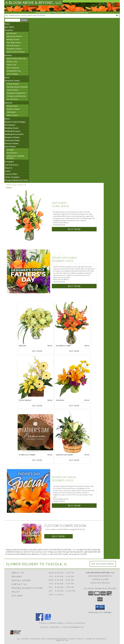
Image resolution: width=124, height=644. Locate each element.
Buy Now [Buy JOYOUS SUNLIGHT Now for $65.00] (37, 406)
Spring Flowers (12, 106)
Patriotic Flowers (12, 143)
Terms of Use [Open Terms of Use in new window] (62, 640)
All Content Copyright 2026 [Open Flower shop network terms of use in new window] (31, 639)
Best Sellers (9, 27)
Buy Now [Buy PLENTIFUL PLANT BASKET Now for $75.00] (74, 460)
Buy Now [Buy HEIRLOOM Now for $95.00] (37, 351)
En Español (9, 162)
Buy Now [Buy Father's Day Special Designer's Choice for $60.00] (74, 506)
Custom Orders (11, 174)
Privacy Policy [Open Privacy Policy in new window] (76, 639)
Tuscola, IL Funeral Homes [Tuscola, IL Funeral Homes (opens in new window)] (51, 623)
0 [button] (118, 15)
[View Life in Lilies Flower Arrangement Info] (73, 377)
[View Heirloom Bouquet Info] (35, 323)
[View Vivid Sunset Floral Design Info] (29, 216)
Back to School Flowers (16, 52)
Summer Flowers (13, 109)
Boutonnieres (12, 153)
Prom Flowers (10, 147)
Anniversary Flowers (14, 36)
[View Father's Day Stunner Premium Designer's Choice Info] (35, 432)
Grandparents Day (14, 71)
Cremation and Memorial (16, 96)
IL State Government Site (72, 627)
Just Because (12, 33)
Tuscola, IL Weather (49, 627)
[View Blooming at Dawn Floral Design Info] (73, 323)
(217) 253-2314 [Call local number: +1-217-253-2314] (41, 15)
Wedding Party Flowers (14, 134)
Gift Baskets (10, 125)
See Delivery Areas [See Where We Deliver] (103, 564)
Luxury (8, 171)
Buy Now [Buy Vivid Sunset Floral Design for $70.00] (74, 229)
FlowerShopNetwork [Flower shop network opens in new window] (56, 639)
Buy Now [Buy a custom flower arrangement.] (58, 536)
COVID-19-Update (12, 177)
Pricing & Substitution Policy (16, 180)
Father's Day (12, 65)
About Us (9, 168)
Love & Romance (12, 165)
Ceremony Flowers (12, 140)
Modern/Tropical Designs (15, 122)
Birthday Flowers (13, 39)
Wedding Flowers (12, 128)
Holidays (8, 55)
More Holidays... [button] (13, 74)
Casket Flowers (13, 90)
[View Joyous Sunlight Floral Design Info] (35, 377)
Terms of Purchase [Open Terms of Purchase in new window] (96, 639)
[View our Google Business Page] (48, 620)
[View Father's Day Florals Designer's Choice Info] (29, 271)
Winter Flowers (12, 115)
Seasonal (8, 103)
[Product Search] (13, 20)
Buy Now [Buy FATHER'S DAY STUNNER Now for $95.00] (37, 460)
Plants (7, 119)
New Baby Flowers (14, 43)
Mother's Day (12, 62)
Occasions (9, 30)
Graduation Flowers (14, 49)
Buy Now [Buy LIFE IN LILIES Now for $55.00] (74, 406)
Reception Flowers (12, 137)
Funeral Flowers (13, 84)
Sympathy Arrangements (16, 93)
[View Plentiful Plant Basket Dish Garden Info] (73, 432)
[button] (100, 607)
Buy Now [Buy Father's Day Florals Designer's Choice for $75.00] (74, 286)
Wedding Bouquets (13, 131)
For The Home (12, 99)
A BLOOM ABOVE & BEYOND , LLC (34, 2)
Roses (7, 77)
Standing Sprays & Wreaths (17, 87)
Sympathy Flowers (12, 81)
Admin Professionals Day (16, 59)
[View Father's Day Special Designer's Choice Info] (29, 491)
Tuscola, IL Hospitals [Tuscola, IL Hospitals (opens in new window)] (75, 623)
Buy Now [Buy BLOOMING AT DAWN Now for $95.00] (74, 351)
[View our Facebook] (40, 620)
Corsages (10, 150)
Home (7, 24)
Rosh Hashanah (13, 68)
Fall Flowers (11, 112)
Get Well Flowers (13, 46)
